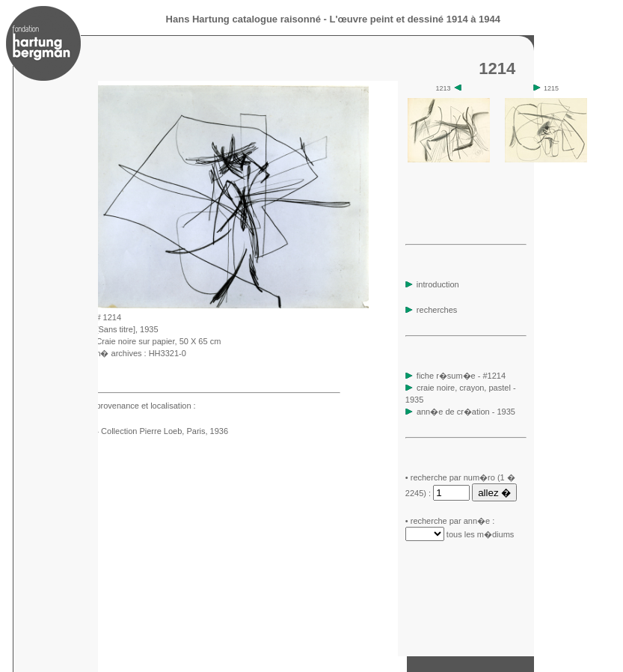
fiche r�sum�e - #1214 (460, 376)
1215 (546, 88)
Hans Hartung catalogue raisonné (243, 19)
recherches (431, 310)
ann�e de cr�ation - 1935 (466, 412)
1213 (449, 88)
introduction (432, 284)
